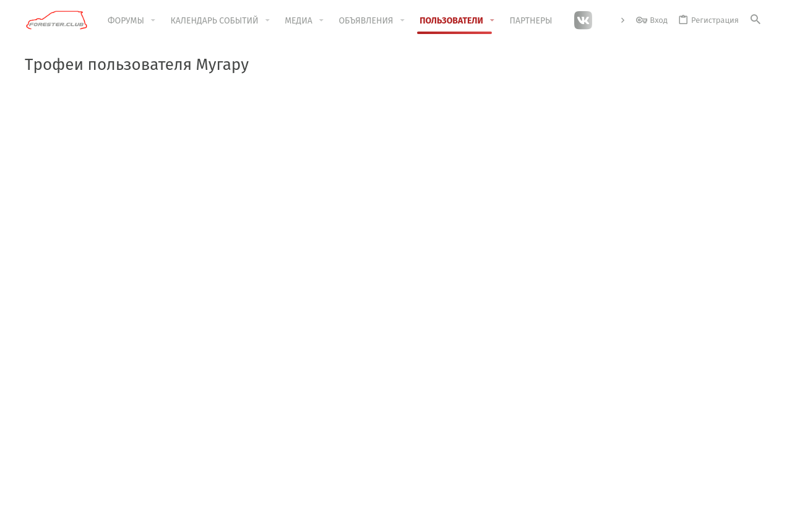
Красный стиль (84, 515)
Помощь (678, 515)
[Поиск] (755, 20)
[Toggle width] (34, 515)
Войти (537, 397)
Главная (291, 397)
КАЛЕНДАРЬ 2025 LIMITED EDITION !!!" (401, 110)
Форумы (291, 421)
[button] (153, 20)
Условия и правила (490, 515)
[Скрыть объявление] (750, 109)
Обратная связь (305, 444)
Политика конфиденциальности (595, 515)
